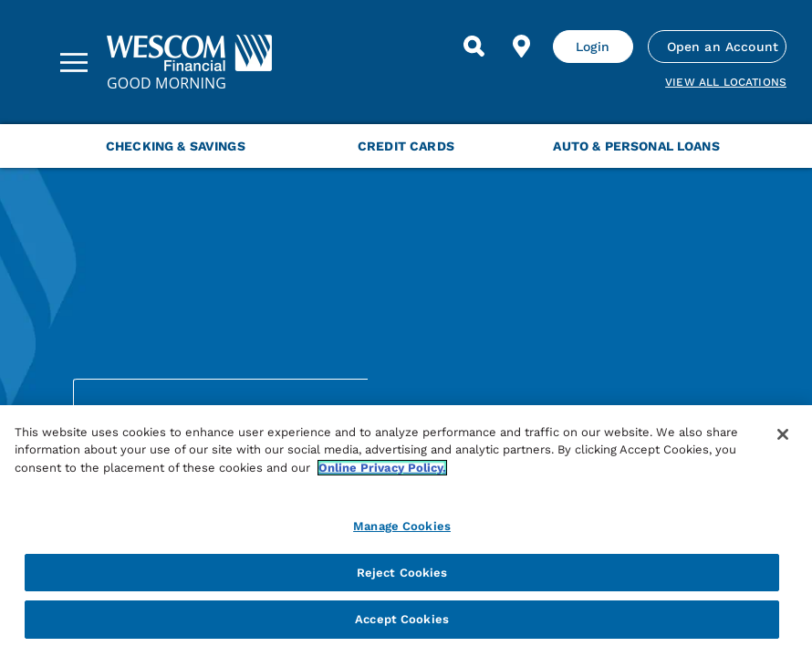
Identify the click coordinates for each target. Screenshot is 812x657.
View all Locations (726, 82)
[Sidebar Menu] (74, 62)
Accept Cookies (402, 619)
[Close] (783, 434)
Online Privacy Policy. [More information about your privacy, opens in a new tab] (382, 468)
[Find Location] (522, 47)
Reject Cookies (402, 573)
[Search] (474, 47)
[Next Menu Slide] (777, 146)
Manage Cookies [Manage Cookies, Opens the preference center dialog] (402, 526)
